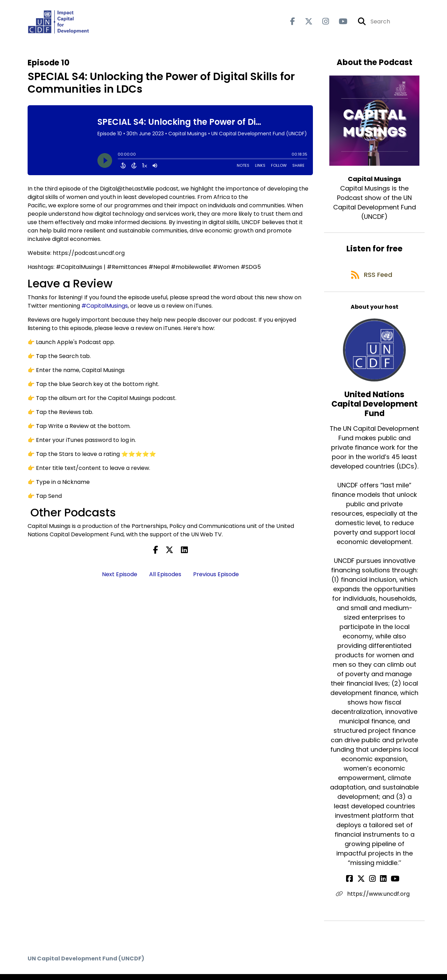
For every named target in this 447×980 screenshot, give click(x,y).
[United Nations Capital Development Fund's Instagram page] (374, 885)
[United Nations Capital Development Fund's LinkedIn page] (382, 885)
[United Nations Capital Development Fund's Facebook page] (357, 885)
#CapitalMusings (105, 308)
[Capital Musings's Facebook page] (293, 23)
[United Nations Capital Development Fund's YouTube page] (391, 885)
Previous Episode (216, 577)
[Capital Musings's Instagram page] (321, 23)
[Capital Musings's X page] (305, 23)
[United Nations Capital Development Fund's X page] (365, 885)
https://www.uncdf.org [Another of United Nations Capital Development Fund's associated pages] (375, 900)
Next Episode (120, 577)
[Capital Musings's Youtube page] (339, 23)
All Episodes (165, 577)
